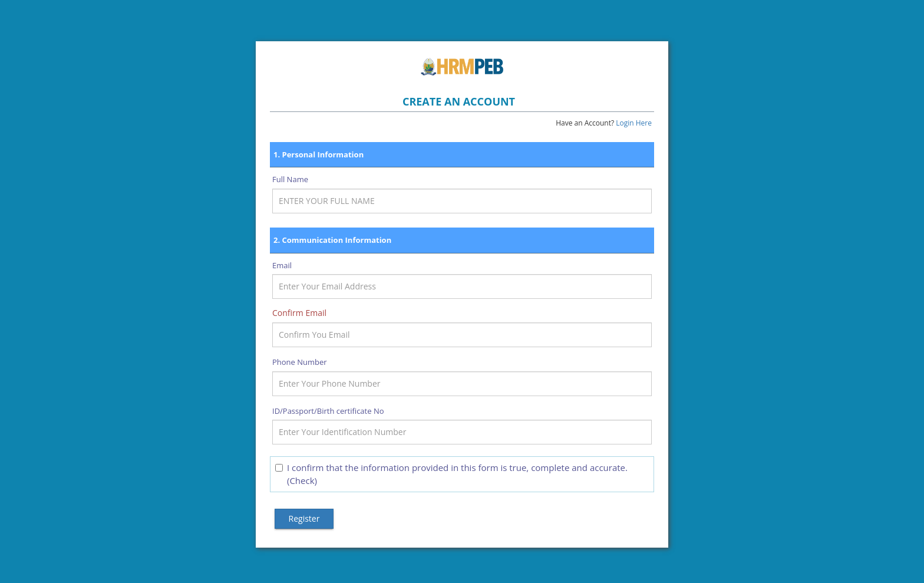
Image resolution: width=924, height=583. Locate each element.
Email (282, 265)
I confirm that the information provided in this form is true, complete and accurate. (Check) (451, 474)
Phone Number (300, 362)
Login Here (634, 123)
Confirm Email (299, 313)
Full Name (290, 179)
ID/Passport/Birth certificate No (328, 411)
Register (304, 518)
